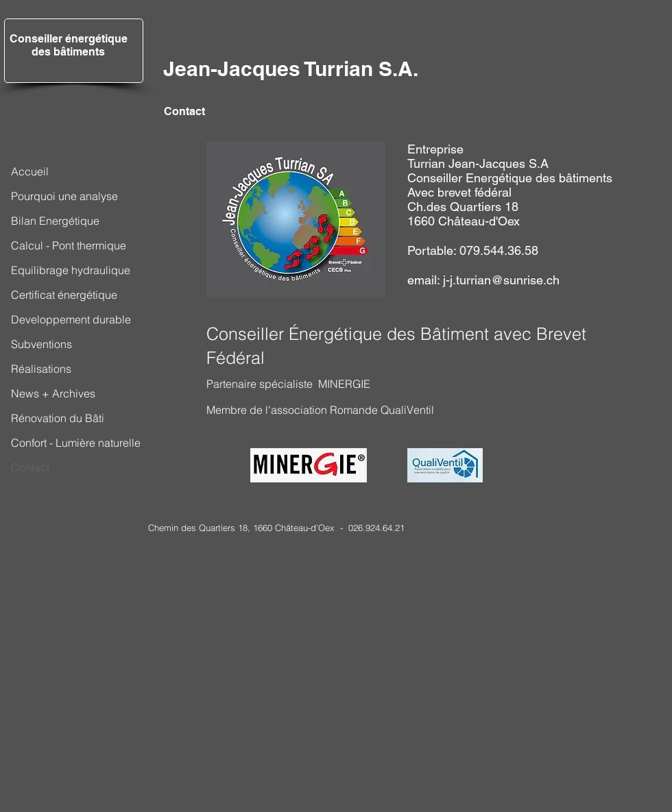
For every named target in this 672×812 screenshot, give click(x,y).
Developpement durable (71, 319)
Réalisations (41, 369)
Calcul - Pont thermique (69, 245)
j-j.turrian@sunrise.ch (501, 280)
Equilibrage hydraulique (71, 270)
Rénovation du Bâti (58, 418)
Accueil (30, 171)
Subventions (41, 344)
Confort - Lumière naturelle (76, 443)
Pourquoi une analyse (64, 196)
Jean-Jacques (232, 69)
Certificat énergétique (64, 295)
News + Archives (53, 393)
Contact (30, 467)
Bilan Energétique (55, 221)
